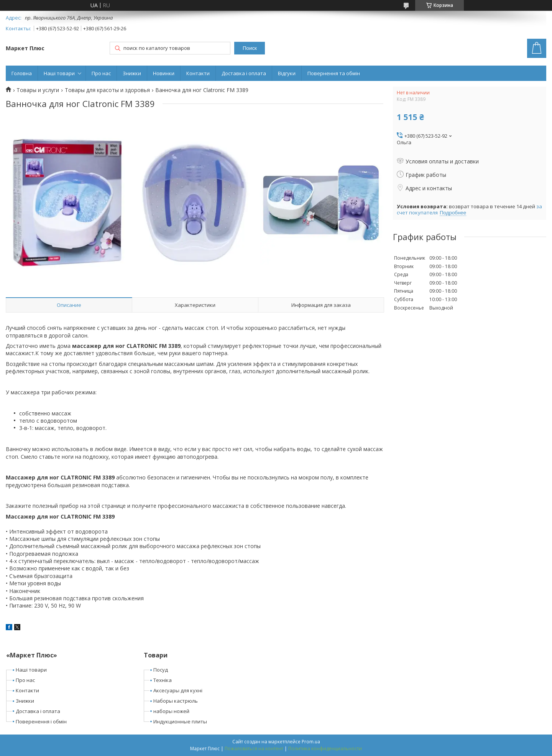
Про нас (101, 73)
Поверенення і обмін (41, 721)
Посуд (161, 670)
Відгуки (287, 73)
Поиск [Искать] (250, 48)
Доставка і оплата (244, 73)
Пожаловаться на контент (254, 749)
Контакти (198, 73)
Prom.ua (311, 742)
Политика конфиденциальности (325, 749)
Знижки (132, 73)
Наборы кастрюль (176, 701)
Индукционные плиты (180, 721)
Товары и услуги (38, 90)
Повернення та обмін (334, 73)
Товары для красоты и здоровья (107, 90)
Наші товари (59, 73)
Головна (22, 73)
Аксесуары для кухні (178, 690)
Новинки (164, 73)
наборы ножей (171, 711)
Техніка (163, 680)
